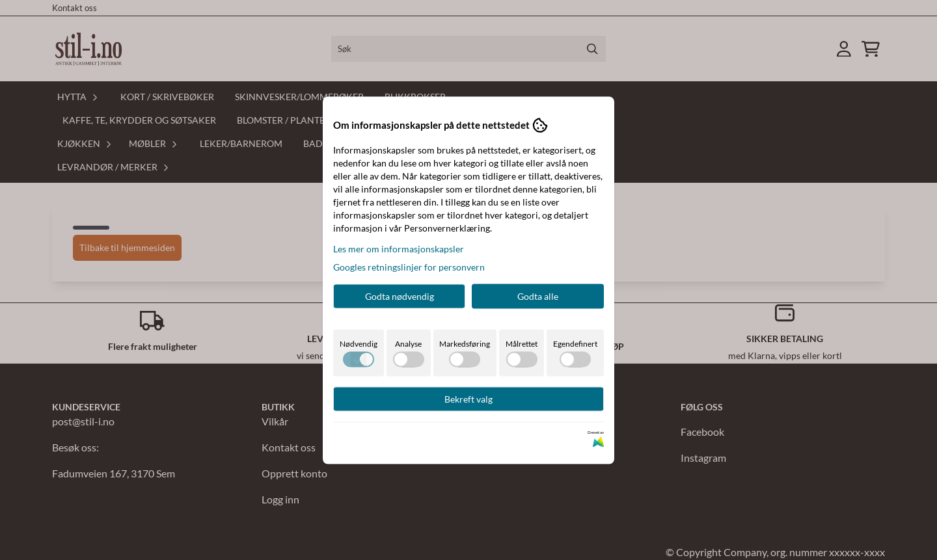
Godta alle (538, 296)
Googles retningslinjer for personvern (409, 266)
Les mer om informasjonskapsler (399, 248)
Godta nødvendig (400, 296)
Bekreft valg (468, 398)
